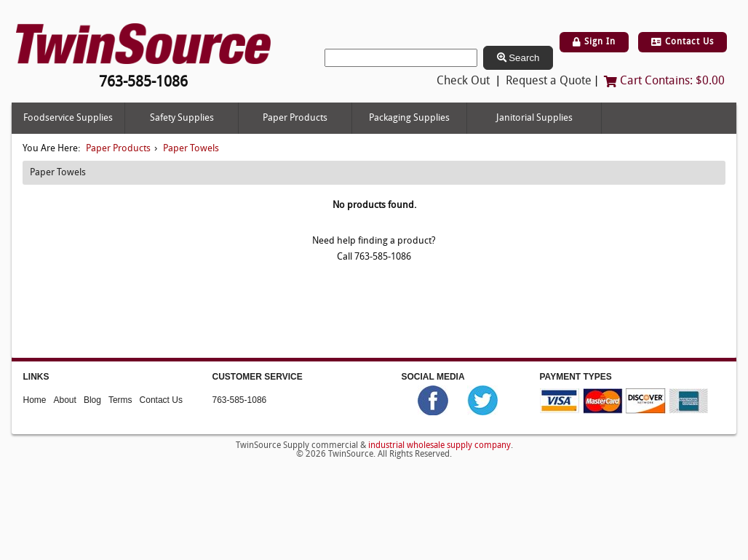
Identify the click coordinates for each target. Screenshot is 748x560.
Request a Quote (549, 81)
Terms (120, 399)
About (65, 399)
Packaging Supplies (409, 118)
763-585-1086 (240, 399)
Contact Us (683, 42)
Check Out (463, 81)
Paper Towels (191, 149)
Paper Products (295, 118)
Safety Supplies (182, 118)
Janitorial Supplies (534, 118)
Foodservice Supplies (68, 118)
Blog (92, 399)
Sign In (594, 42)
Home (35, 399)
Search (518, 58)
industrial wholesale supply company (439, 446)
